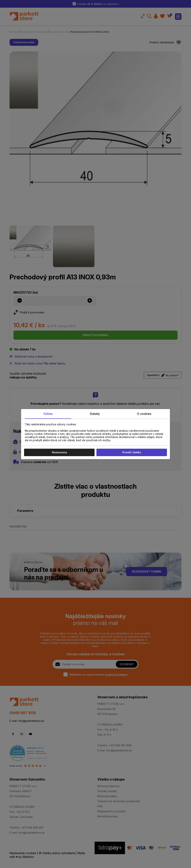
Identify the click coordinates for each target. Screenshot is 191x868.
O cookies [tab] (144, 414)
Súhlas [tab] (48, 414)
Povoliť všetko (132, 452)
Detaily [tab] (95, 414)
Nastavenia (59, 452)
